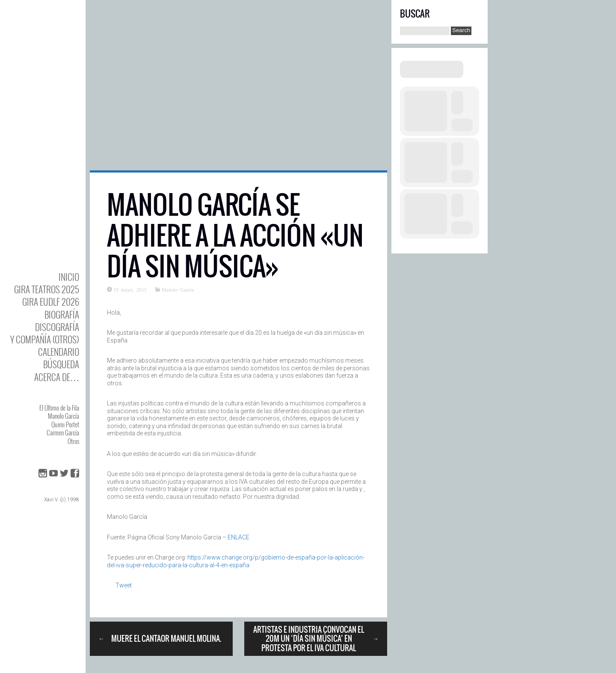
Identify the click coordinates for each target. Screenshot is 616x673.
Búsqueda (61, 364)
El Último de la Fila (59, 408)
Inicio (69, 277)
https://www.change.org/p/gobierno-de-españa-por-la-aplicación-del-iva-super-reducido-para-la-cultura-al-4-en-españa (236, 561)
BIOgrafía (62, 314)
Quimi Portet (65, 424)
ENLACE (238, 537)
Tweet (124, 585)
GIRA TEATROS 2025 (47, 289)
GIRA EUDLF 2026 (51, 302)
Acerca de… (57, 377)
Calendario (59, 352)
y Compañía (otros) (45, 339)
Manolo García (64, 416)
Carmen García (63, 432)
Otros (73, 441)
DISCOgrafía (57, 327)
